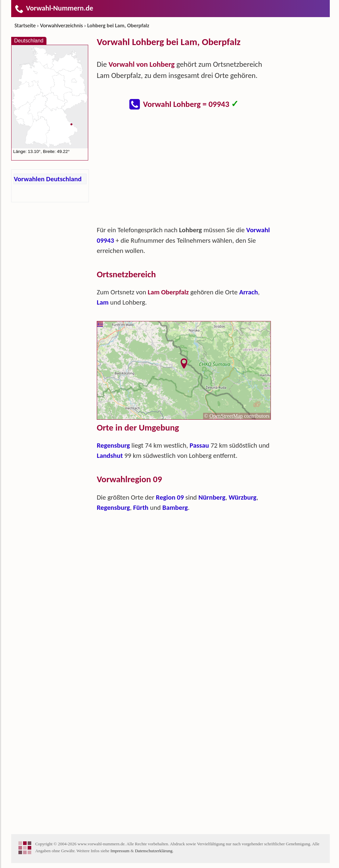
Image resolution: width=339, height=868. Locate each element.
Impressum (120, 851)
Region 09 (170, 497)
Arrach (249, 292)
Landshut (110, 456)
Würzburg (243, 497)
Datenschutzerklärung (154, 851)
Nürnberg (212, 497)
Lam (103, 302)
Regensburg (113, 445)
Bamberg (175, 508)
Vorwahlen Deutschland (48, 179)
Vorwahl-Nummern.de (54, 8)
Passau (199, 445)
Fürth (141, 508)
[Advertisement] (184, 171)
